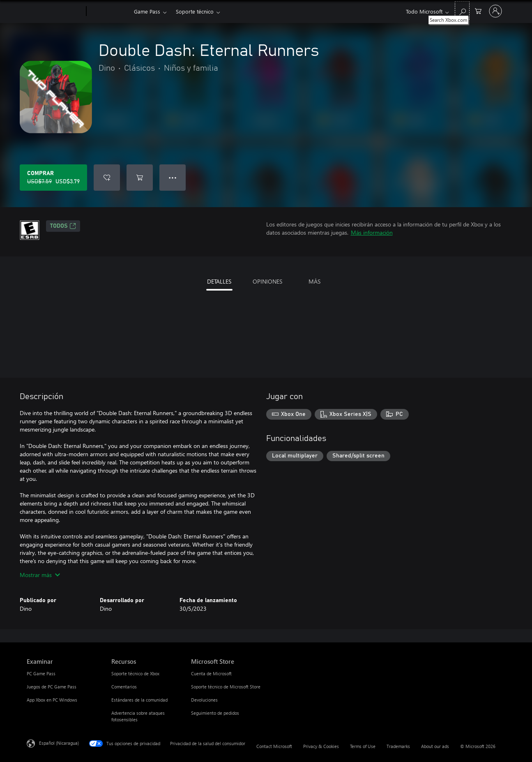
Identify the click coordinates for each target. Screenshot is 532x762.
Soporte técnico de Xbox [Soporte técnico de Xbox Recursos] (135, 673)
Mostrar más (40, 575)
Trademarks (398, 746)
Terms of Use (363, 746)
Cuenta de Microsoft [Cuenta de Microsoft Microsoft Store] (211, 673)
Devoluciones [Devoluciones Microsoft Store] (204, 700)
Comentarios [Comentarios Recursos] (124, 687)
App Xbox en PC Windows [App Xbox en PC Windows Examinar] (52, 700)
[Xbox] (109, 12)
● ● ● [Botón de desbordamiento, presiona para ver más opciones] (173, 177)
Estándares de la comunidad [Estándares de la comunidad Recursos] (139, 700)
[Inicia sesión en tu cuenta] (495, 11)
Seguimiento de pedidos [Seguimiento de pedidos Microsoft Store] (215, 713)
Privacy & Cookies (321, 746)
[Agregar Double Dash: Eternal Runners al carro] (140, 178)
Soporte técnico (195, 11)
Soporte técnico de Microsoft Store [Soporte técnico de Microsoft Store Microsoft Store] (226, 687)
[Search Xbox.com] (462, 10)
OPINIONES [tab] (267, 281)
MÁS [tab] (314, 281)
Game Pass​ (147, 11)
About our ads (435, 746)
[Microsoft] (55, 12)
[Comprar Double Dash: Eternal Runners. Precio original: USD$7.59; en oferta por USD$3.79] (53, 178)
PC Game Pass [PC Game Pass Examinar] (41, 673)
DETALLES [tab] (219, 281)
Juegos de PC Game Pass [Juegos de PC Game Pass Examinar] (52, 687)
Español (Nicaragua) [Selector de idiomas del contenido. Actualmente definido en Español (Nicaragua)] (59, 743)
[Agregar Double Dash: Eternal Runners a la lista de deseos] (107, 178)
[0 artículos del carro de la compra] (478, 10)
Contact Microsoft (274, 746)
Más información (372, 232)
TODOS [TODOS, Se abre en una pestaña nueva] (63, 226)
